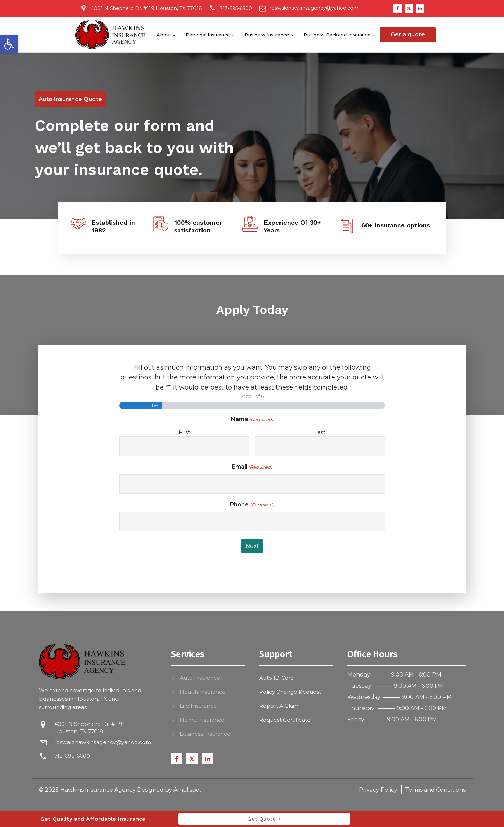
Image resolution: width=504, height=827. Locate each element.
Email (252, 467)
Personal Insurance (208, 35)
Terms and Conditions (435, 790)
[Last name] (320, 446)
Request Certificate (285, 720)
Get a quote (408, 34)
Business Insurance (267, 35)
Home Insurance (202, 720)
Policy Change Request (290, 692)
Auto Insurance (200, 678)
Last (320, 432)
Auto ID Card (276, 678)
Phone (252, 505)
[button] (9, 44)
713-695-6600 (72, 756)
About (164, 35)
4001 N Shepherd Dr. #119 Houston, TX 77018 (88, 728)
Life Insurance (198, 706)
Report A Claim (279, 706)
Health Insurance (203, 692)
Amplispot (188, 790)
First (184, 432)
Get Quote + (264, 819)
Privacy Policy (378, 790)
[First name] (184, 446)
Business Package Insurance (337, 35)
